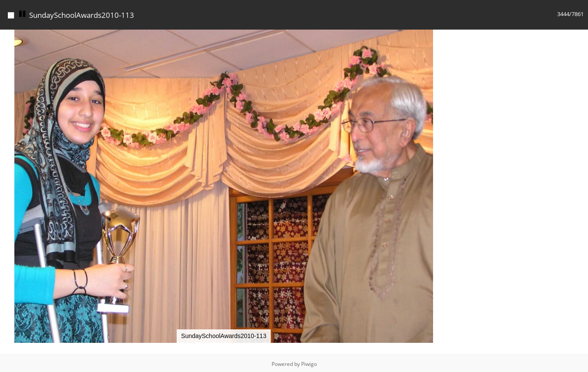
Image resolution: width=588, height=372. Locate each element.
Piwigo (309, 362)
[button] (440, 35)
